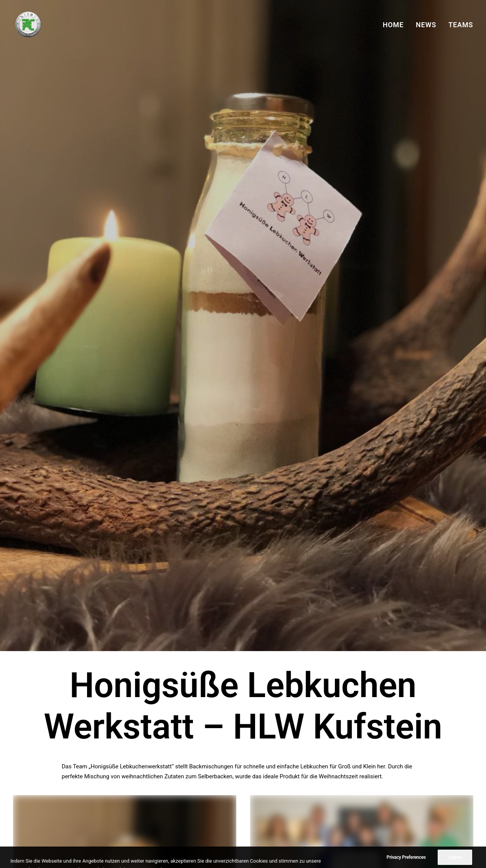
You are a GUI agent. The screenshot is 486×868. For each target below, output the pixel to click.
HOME (393, 25)
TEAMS (461, 25)
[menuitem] (396, 25)
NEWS (426, 25)
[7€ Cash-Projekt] (28, 25)
